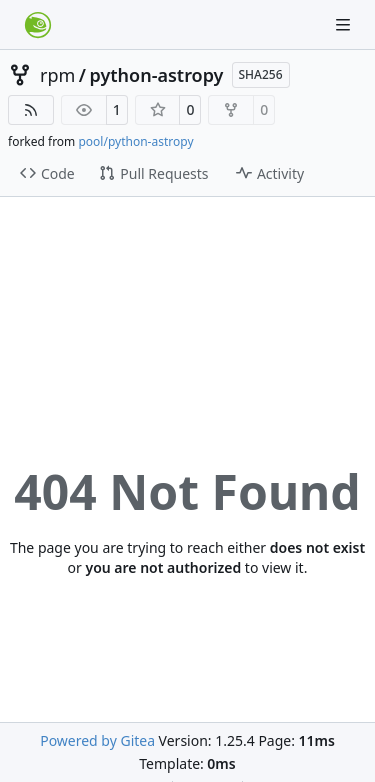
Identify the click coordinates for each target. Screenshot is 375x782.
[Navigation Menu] (345, 24)
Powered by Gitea (97, 740)
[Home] (38, 25)
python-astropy (157, 75)
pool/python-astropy (135, 141)
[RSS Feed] (31, 110)
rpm (57, 75)
